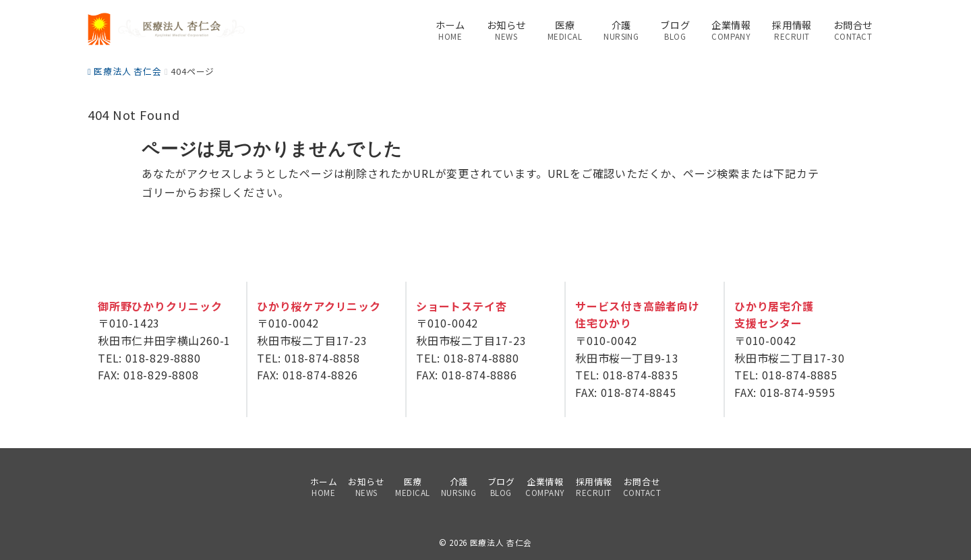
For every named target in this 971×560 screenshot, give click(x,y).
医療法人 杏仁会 (501, 542)
